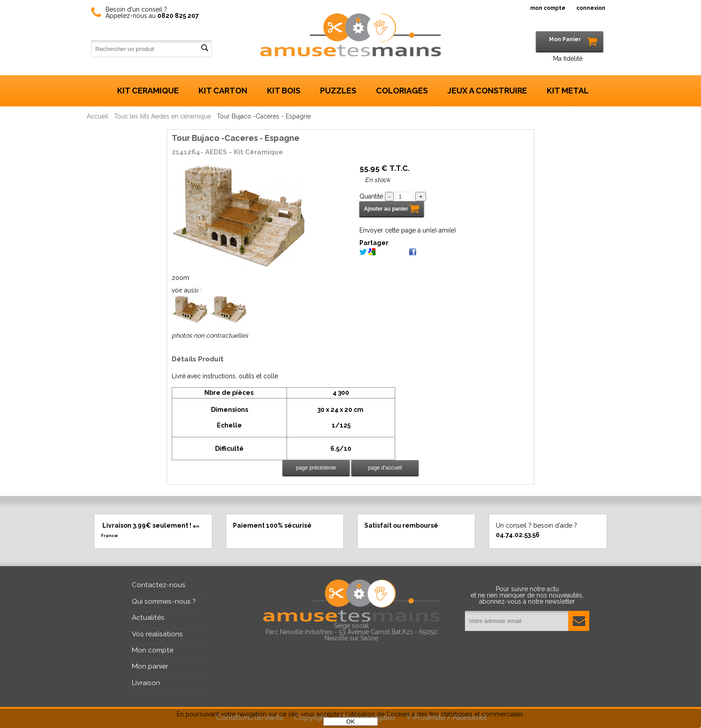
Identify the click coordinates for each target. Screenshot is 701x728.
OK (350, 722)
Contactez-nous (159, 585)
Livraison (146, 683)
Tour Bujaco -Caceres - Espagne (236, 138)
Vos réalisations (157, 634)
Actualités (148, 618)
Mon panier (150, 666)
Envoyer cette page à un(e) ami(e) (408, 230)
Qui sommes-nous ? (164, 601)
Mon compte (153, 650)
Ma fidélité (568, 59)
